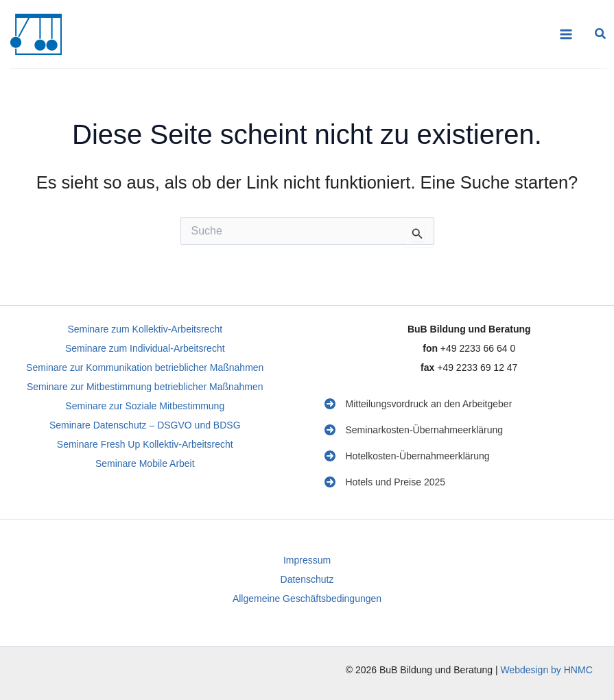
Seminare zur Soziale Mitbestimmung (145, 406)
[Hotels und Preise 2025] (385, 482)
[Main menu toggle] (566, 34)
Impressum (307, 560)
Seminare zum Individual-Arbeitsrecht (145, 348)
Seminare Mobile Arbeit (145, 463)
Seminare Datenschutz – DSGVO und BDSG (145, 425)
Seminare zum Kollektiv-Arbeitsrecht (145, 329)
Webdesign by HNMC (546, 670)
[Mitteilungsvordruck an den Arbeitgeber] (418, 404)
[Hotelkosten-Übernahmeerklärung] (407, 456)
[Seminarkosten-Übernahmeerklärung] (414, 430)
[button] (601, 36)
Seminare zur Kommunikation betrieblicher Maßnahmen (145, 367)
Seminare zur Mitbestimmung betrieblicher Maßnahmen (145, 387)
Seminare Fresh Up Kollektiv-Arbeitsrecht (145, 444)
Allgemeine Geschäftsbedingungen (307, 599)
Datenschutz (307, 579)
